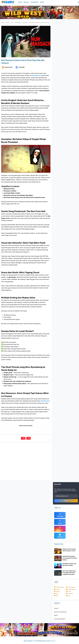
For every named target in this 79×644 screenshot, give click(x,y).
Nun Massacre (37, 75)
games (58, 591)
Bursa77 (56, 608)
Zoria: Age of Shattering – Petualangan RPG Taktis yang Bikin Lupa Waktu (69, 573)
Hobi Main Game (41, 641)
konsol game (72, 587)
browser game (60, 587)
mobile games (72, 589)
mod (70, 591)
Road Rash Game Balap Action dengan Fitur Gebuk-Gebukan (70, 558)
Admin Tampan (28, 641)
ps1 (69, 596)
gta (57, 594)
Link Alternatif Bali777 (60, 619)
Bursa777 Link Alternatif (60, 612)
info (57, 596)
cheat (58, 589)
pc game (71, 594)
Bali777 (56, 615)
